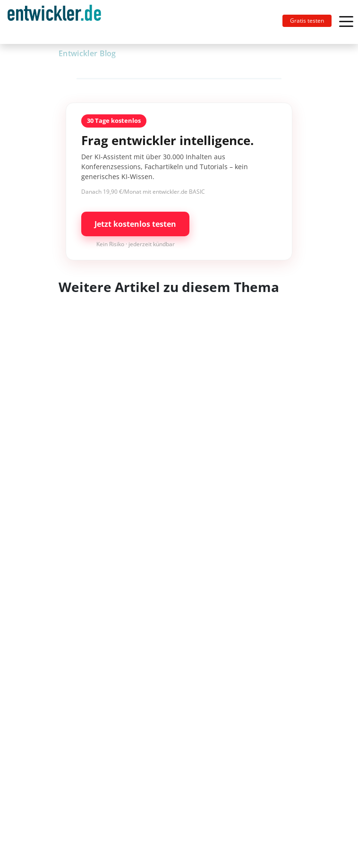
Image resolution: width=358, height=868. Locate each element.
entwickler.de (54, 24)
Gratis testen (307, 21)
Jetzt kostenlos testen (135, 224)
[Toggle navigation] (58, 22)
